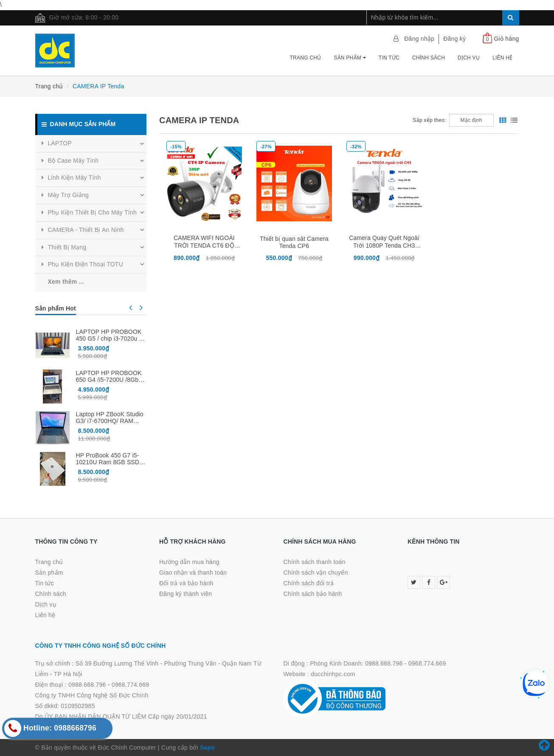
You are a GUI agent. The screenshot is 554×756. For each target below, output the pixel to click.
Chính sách (429, 58)
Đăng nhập (419, 39)
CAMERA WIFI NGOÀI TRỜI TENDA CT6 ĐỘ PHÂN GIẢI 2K (204, 246)
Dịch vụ (469, 58)
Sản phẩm (350, 58)
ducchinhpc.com (333, 674)
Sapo (207, 748)
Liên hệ (502, 58)
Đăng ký (454, 39)
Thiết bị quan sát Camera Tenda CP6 (294, 242)
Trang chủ (306, 58)
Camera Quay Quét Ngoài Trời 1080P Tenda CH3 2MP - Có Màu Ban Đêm (384, 245)
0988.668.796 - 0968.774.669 (109, 685)
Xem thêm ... (66, 282)
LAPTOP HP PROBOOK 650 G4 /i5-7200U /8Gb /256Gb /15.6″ (109, 380)
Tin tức (389, 58)
